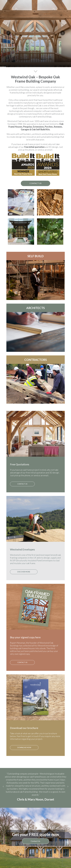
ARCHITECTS (35, 308)
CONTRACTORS (36, 360)
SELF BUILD (36, 256)
